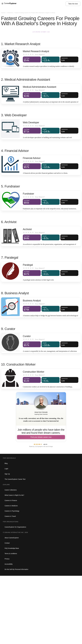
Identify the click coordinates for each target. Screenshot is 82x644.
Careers (3, 13)
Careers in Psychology (12, 511)
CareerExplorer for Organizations (15, 527)
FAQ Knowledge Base (12, 548)
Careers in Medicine (11, 506)
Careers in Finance (11, 500)
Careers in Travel (10, 516)
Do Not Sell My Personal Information (16, 569)
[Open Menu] (34, 4)
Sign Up (7, 474)
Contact (7, 543)
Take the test (73, 4)
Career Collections (11, 490)
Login (6, 469)
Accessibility (9, 564)
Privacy (7, 559)
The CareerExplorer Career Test (15, 479)
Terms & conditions (11, 554)
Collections (10, 13)
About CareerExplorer (12, 538)
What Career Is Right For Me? (14, 495)
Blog (6, 463)
